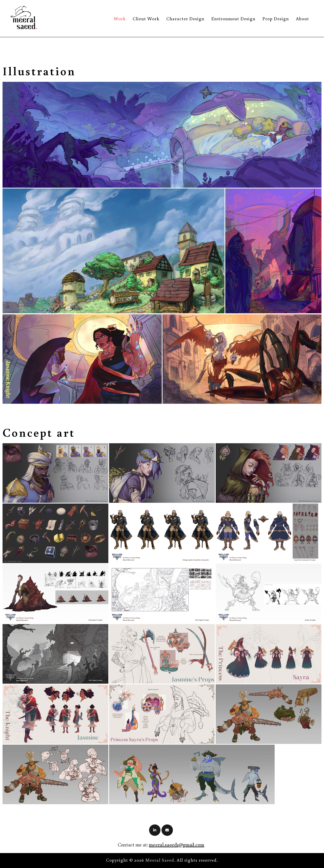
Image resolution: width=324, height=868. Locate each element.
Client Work (146, 18)
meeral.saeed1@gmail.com (176, 844)
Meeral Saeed (160, 860)
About (302, 18)
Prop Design (276, 18)
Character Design (185, 18)
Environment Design (233, 18)
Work (120, 18)
